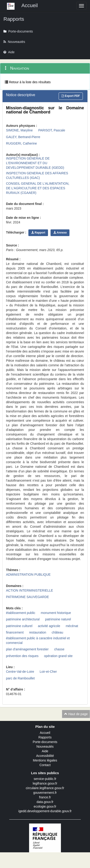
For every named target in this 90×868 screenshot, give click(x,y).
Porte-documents (45, 742)
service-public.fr (45, 779)
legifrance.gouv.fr (45, 783)
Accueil (45, 733)
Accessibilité (45, 756)
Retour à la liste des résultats (28, 82)
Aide (45, 751)
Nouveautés (45, 747)
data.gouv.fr (45, 802)
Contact (45, 765)
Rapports (45, 737)
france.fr (45, 797)
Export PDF (71, 96)
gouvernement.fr (45, 793)
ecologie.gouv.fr (45, 806)
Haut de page (76, 714)
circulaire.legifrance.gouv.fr (45, 788)
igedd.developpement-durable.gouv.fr (45, 811)
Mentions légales (45, 760)
